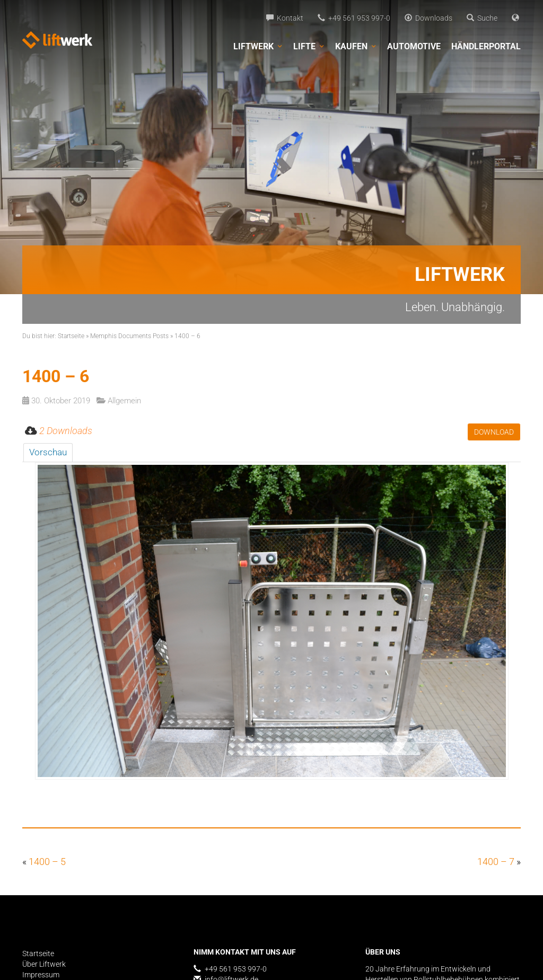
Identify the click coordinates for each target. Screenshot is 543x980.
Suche (482, 18)
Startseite (71, 336)
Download (494, 432)
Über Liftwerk (44, 964)
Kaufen (356, 47)
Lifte (309, 47)
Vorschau (48, 452)
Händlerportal (486, 46)
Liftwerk (258, 47)
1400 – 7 (496, 862)
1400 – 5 (47, 862)
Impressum (41, 975)
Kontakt (285, 18)
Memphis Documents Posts (129, 336)
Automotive (414, 46)
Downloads (428, 18)
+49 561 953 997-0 (354, 18)
